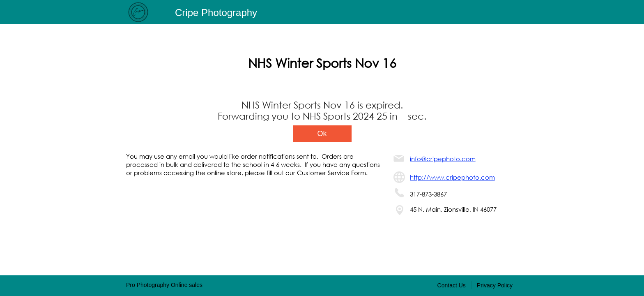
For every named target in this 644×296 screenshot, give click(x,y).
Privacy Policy (495, 285)
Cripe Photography (216, 13)
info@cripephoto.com (443, 159)
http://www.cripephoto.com (452, 177)
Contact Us (452, 285)
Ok (322, 134)
